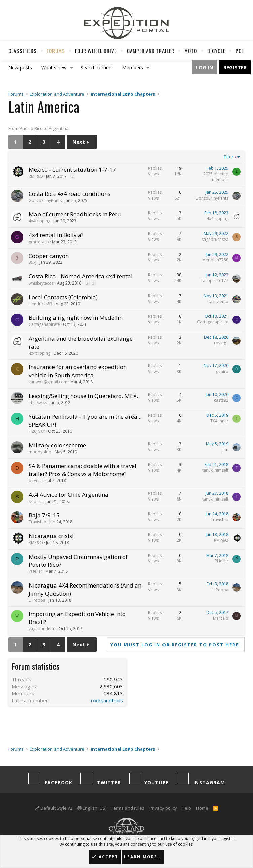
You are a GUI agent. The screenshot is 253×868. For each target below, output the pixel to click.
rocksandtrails (107, 700)
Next (79, 142)
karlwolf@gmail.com (48, 382)
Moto (191, 51)
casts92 (221, 400)
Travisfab (38, 522)
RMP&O (36, 176)
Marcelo (221, 618)
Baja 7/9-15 (44, 515)
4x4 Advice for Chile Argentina (68, 495)
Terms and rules (128, 808)
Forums (56, 51)
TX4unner (219, 421)
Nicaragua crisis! (51, 536)
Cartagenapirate (44, 324)
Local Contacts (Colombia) (63, 297)
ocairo (222, 371)
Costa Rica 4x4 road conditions (69, 194)
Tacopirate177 (214, 281)
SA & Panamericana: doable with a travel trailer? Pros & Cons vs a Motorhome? (82, 470)
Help (186, 808)
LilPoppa (37, 600)
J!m (226, 450)
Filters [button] (230, 157)
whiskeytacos (41, 283)
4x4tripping (40, 221)
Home (202, 808)
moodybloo (40, 452)
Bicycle (216, 51)
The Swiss (38, 403)
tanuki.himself (215, 470)
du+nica (36, 481)
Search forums (97, 67)
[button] (72, 68)
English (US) (92, 808)
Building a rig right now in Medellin (76, 318)
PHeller (35, 571)
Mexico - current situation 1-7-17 (72, 169)
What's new (54, 67)
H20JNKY (37, 431)
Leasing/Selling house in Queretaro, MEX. (83, 396)
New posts (20, 67)
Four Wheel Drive (96, 51)
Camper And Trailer (151, 51)
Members (133, 67)
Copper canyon (49, 256)
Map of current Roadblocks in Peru (75, 214)
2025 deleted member (216, 177)
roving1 (221, 343)
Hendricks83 (41, 304)
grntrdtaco (39, 242)
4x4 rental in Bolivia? (56, 235)
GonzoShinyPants (45, 200)
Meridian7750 (215, 260)
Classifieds (23, 51)
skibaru (36, 501)
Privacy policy (163, 808)
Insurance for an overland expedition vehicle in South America (78, 371)
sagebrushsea (215, 239)
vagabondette (42, 629)
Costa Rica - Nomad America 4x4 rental (81, 276)
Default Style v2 (54, 808)
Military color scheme (57, 445)
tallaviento (219, 301)
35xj (32, 262)
